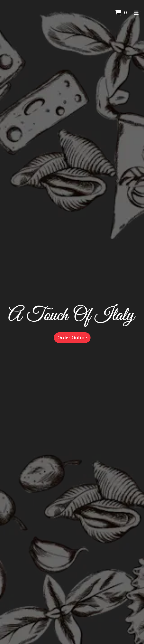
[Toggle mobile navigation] (136, 13)
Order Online (72, 338)
